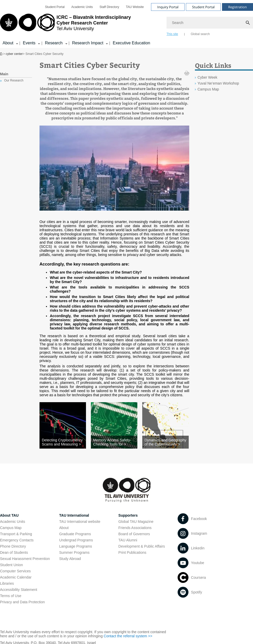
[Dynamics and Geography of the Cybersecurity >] (165, 442)
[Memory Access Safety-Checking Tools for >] (114, 442)
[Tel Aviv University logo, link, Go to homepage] (65, 24)
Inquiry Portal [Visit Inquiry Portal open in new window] (168, 7)
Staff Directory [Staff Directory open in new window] (109, 7)
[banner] (126, 24)
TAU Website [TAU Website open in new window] (135, 7)
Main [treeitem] (4, 74)
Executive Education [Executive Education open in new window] (132, 43)
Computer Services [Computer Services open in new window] (15, 571)
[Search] (210, 23)
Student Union (11, 565)
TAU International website (80, 522)
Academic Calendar (16, 577)
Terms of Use (11, 596)
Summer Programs (74, 552)
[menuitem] (55, 7)
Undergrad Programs (76, 540)
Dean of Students (14, 552)
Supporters (128, 515)
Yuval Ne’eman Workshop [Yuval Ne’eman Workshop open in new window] (218, 83)
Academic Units (13, 522)
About (64, 528)
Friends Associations (135, 528)
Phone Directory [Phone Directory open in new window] (13, 546)
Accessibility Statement (19, 590)
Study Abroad (70, 559)
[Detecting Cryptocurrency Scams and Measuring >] (63, 442)
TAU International (74, 515)
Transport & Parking (16, 534)
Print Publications (132, 552)
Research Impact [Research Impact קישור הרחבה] (88, 43)
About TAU (9, 515)
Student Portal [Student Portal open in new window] (55, 7)
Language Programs (76, 546)
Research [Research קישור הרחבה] (54, 43)
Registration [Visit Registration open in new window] (238, 7)
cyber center (14, 54)
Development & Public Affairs (142, 546)
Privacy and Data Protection (22, 602)
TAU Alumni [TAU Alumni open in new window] (128, 540)
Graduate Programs (75, 534)
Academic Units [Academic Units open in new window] (82, 7)
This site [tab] (172, 34)
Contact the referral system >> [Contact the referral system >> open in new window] (128, 636)
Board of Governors (134, 534)
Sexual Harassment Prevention (25, 559)
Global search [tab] (200, 34)
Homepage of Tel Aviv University (2, 54)
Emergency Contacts (17, 540)
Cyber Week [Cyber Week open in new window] (207, 77)
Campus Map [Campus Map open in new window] (208, 89)
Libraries (7, 583)
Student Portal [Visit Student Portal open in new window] (203, 7)
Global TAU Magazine (136, 522)
